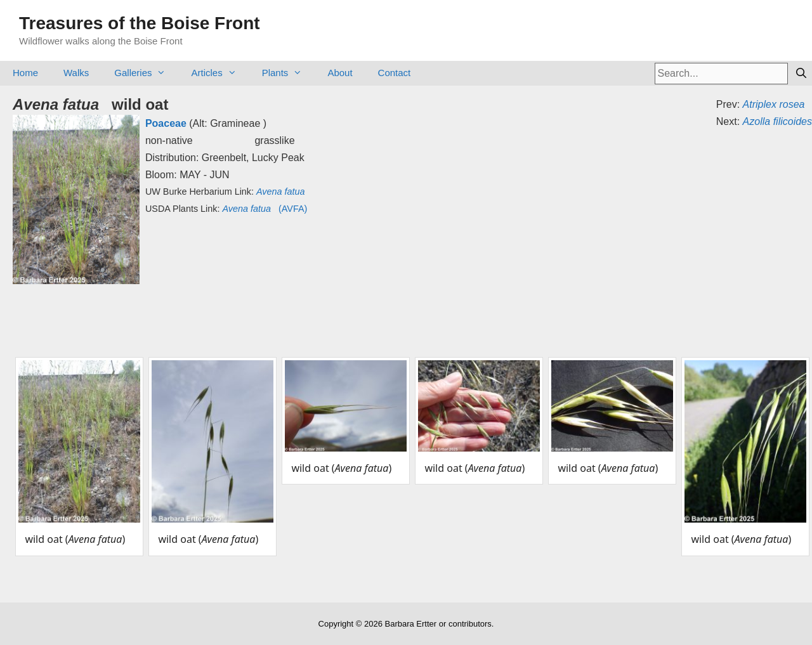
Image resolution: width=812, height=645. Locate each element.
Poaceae (166, 123)
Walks (76, 73)
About (340, 73)
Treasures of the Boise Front (140, 23)
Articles (220, 73)
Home (25, 73)
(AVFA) (265, 209)
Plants (289, 73)
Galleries (146, 73)
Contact (395, 73)
